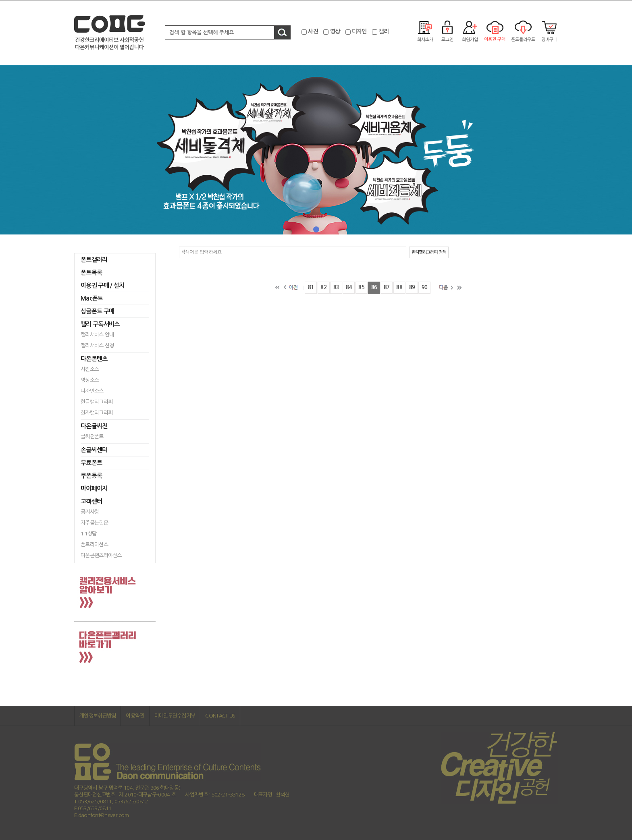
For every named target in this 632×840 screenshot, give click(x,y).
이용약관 (135, 716)
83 (336, 287)
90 (425, 287)
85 (361, 287)
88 (399, 287)
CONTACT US (220, 716)
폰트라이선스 (94, 544)
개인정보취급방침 (98, 716)
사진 (313, 31)
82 (323, 287)
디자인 (359, 31)
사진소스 (90, 369)
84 (349, 287)
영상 (335, 31)
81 (311, 287)
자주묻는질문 (94, 523)
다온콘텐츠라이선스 (101, 555)
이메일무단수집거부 (175, 716)
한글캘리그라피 (97, 402)
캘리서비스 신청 (97, 345)
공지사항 (90, 512)
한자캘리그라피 (97, 413)
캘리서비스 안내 (97, 335)
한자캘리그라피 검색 (429, 252)
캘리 (384, 31)
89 (412, 287)
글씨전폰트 (92, 437)
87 (387, 287)
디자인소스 (92, 391)
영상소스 (90, 380)
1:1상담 (89, 534)
